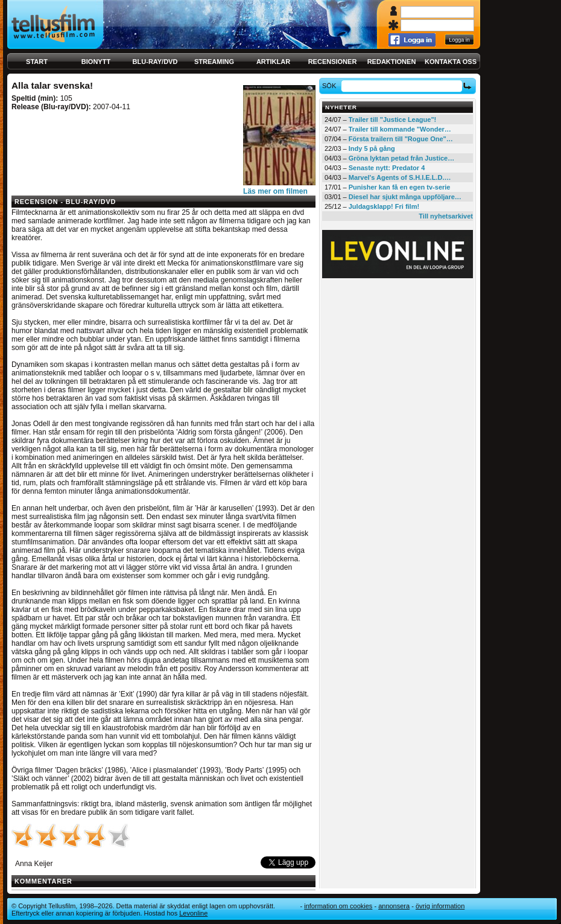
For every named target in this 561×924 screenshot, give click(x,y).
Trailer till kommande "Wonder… (400, 129)
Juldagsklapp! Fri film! (384, 206)
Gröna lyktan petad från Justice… (401, 158)
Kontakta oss (451, 62)
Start (37, 62)
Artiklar (273, 62)
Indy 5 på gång (372, 148)
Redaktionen (392, 62)
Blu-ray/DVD (155, 62)
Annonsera (394, 906)
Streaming (214, 62)
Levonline (193, 913)
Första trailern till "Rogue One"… (401, 139)
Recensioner (333, 62)
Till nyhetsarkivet (446, 216)
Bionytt (96, 62)
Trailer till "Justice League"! (393, 119)
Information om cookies (338, 906)
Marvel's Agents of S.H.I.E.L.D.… (400, 177)
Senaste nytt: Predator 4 (387, 168)
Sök (331, 86)
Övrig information (440, 906)
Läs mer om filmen (275, 191)
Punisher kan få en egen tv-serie (400, 187)
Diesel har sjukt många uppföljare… (405, 197)
